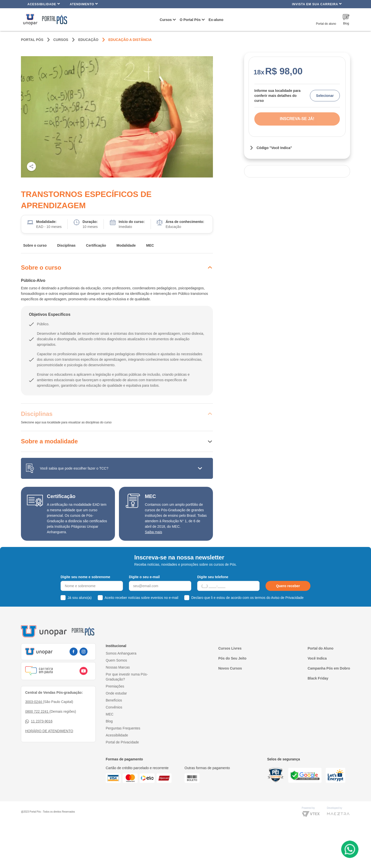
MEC (150, 245)
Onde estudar (116, 693)
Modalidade (126, 245)
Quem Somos (116, 660)
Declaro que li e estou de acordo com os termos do (247, 598)
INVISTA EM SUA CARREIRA (317, 4)
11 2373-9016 (39, 721)
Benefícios (114, 700)
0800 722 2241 (37, 711)
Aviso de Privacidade (287, 598)
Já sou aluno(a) (80, 598)
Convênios (114, 707)
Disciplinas (66, 245)
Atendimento (84, 4)
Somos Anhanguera (121, 653)
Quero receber (288, 586)
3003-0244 (34, 702)
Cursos (166, 20)
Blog (109, 721)
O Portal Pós (190, 20)
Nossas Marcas (118, 667)
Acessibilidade (44, 4)
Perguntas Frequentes (123, 728)
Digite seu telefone (213, 577)
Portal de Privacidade (122, 742)
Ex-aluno (216, 20)
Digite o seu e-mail (144, 577)
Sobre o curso (35, 245)
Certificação (96, 245)
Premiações (115, 686)
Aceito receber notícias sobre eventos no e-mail (142, 598)
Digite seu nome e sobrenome (85, 577)
